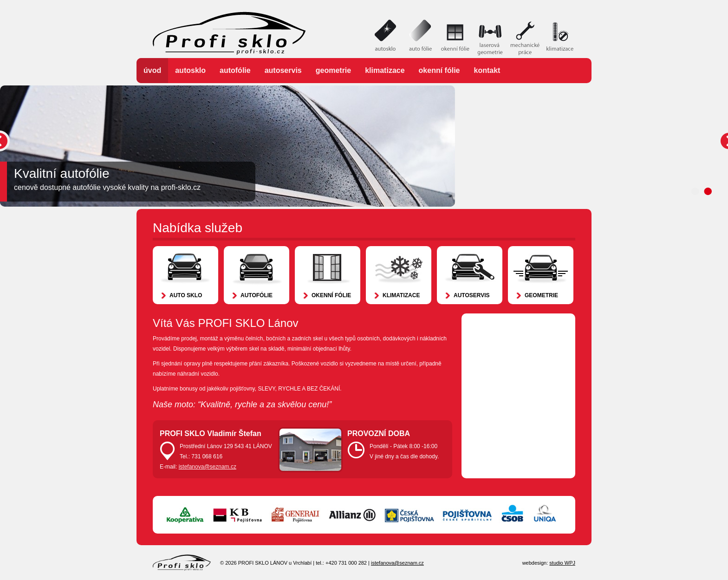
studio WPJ (562, 563)
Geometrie (333, 70)
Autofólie (235, 70)
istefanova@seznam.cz (208, 467)
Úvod (152, 70)
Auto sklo (186, 295)
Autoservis (283, 70)
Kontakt (487, 70)
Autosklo (190, 70)
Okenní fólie (439, 70)
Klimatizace (385, 70)
